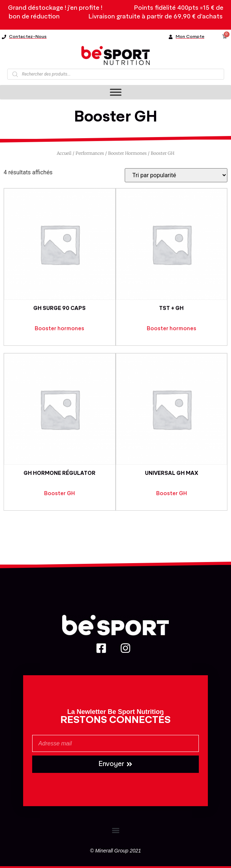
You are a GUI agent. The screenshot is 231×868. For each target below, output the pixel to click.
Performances (90, 153)
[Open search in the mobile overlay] (116, 74)
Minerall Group (112, 851)
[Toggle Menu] (116, 92)
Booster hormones (127, 153)
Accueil (64, 153)
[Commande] (176, 175)
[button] (115, 830)
